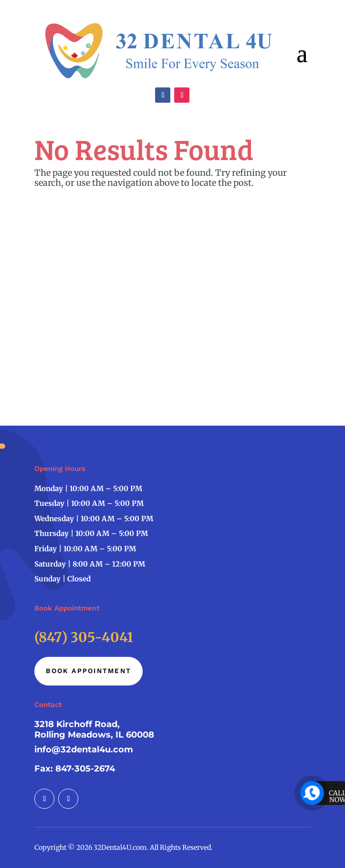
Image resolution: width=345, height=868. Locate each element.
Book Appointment (89, 671)
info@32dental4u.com (84, 750)
